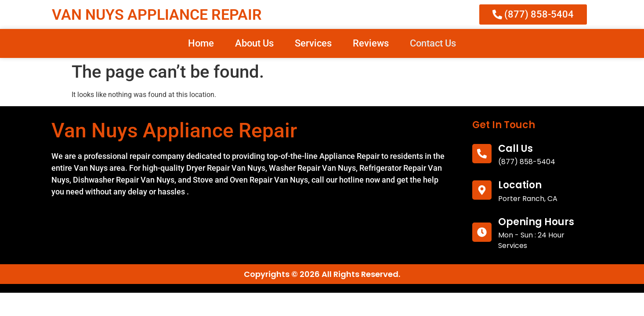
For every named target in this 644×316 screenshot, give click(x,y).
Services (313, 43)
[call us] (482, 154)
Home (201, 43)
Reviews (371, 43)
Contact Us (433, 43)
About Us (254, 43)
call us (516, 149)
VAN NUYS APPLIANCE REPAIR (157, 14)
